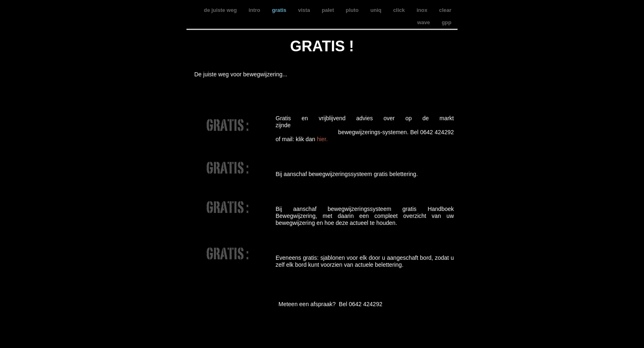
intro (255, 10)
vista (305, 10)
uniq (377, 10)
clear (445, 10)
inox (423, 10)
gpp (447, 22)
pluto (353, 10)
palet (328, 10)
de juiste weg (221, 10)
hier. (322, 139)
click (400, 10)
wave (424, 22)
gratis (280, 10)
